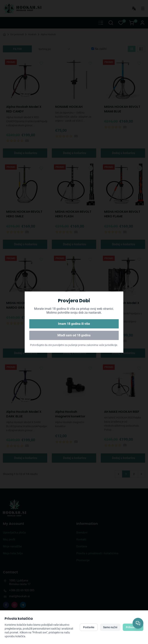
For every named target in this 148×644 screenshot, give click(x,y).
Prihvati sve (133, 627)
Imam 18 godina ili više (74, 324)
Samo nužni (110, 627)
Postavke (89, 627)
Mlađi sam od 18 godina (74, 335)
